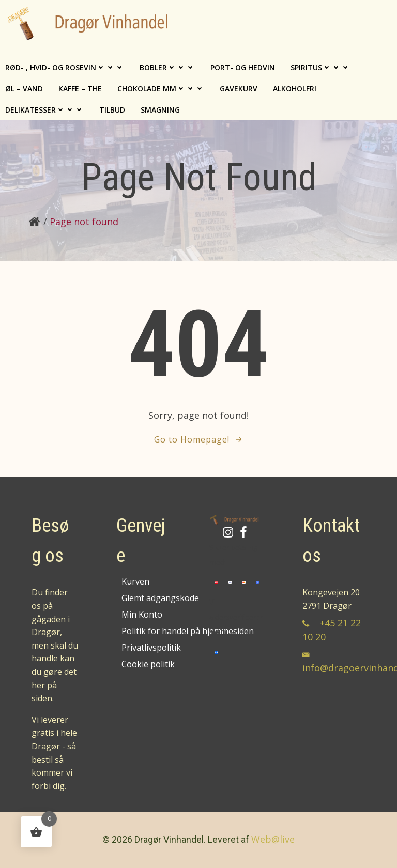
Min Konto (142, 614)
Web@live (273, 839)
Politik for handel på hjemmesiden (146, 631)
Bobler (167, 67)
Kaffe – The (80, 89)
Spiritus (320, 67)
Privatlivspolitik (146, 648)
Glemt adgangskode (146, 598)
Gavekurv (239, 89)
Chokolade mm (161, 89)
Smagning (160, 110)
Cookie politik (146, 664)
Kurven (135, 581)
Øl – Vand (24, 89)
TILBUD (112, 110)
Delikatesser (44, 110)
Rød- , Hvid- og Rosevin (65, 67)
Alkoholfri (295, 89)
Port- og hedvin (243, 67)
